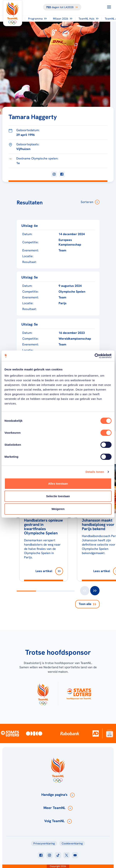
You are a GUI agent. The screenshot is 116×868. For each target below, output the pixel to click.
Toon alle (87, 604)
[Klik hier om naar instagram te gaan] (49, 855)
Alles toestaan (58, 484)
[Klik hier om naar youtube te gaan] (75, 855)
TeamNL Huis (88, 19)
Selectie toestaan (58, 496)
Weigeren (58, 509)
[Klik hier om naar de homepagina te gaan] (13, 13)
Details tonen (95, 472)
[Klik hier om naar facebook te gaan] (41, 855)
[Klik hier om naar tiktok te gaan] (58, 855)
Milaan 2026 (63, 19)
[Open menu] (109, 7)
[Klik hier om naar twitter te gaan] (67, 855)
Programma (37, 19)
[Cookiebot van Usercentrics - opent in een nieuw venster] (95, 356)
